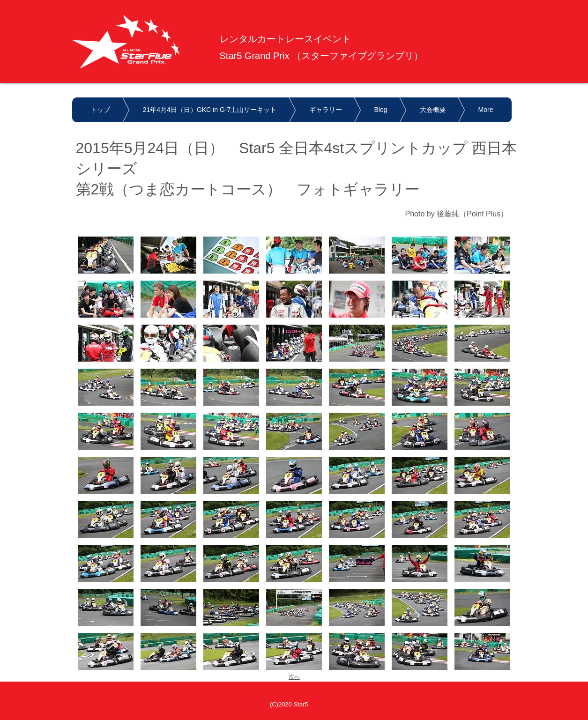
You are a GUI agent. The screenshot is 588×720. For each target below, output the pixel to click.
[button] (106, 255)
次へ (294, 677)
